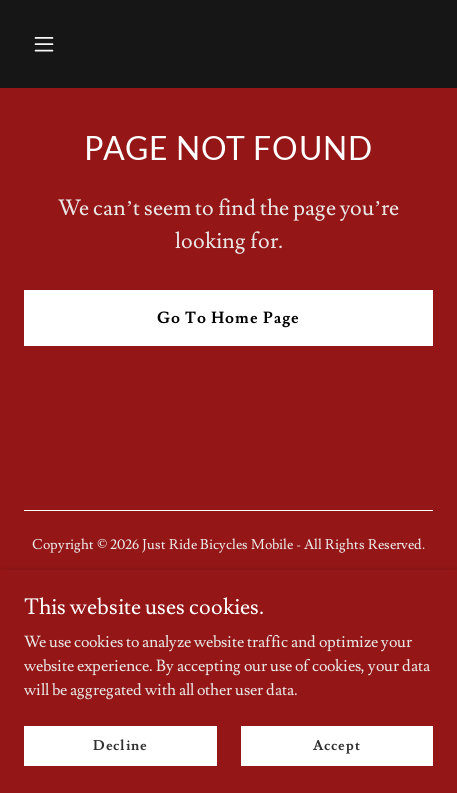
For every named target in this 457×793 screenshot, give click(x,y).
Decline (120, 745)
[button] (71, 44)
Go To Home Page (228, 318)
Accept (336, 745)
